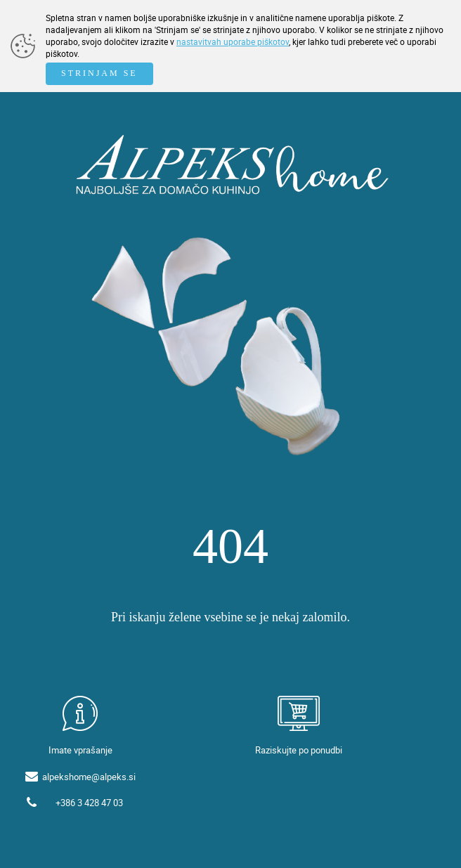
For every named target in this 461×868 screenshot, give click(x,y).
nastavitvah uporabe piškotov (233, 41)
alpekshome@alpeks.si (89, 777)
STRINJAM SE (99, 73)
